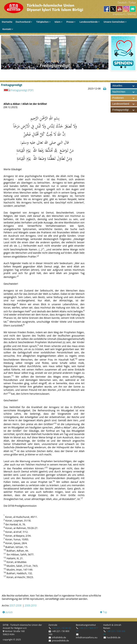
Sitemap (132, 14)
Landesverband (125, 104)
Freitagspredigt (125, 110)
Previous (116, 53)
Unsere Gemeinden (114, 22)
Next (130, 53)
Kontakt (7, 29)
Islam (58, 22)
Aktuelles (117, 86)
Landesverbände (89, 22)
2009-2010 (31, 605)
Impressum (119, 14)
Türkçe (132, 3)
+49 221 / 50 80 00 (61, 628)
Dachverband (23, 22)
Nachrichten (119, 92)
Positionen (125, 98)
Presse (70, 22)
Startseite (7, 22)
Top (104, 612)
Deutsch (122, 3)
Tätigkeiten (42, 22)
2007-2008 (15, 605)
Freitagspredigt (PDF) (22, 90)
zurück (8, 612)
